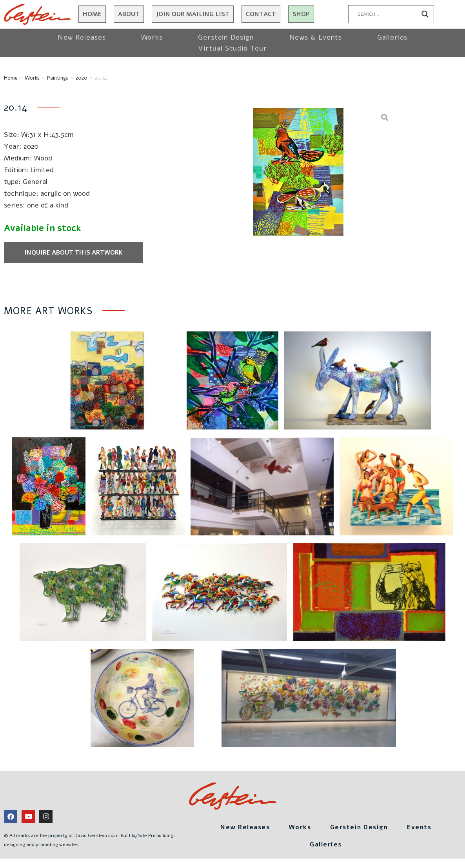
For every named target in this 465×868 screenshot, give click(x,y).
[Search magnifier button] (425, 14)
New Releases (82, 37)
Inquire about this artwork (54, 257)
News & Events (316, 37)
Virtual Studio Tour (232, 48)
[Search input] (388, 14)
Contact (261, 14)
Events (433, 833)
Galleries (392, 37)
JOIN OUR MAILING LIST (193, 14)
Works (152, 37)
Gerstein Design (226, 37)
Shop (301, 14)
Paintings (58, 78)
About (129, 14)
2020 (82, 78)
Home (92, 14)
